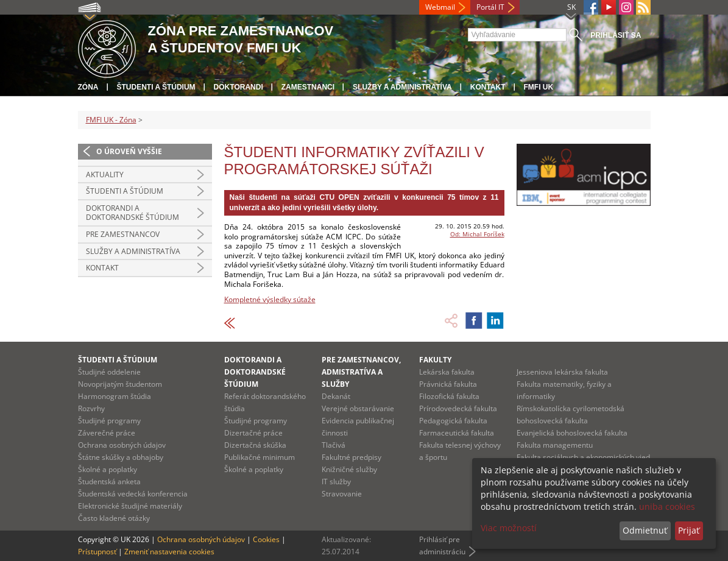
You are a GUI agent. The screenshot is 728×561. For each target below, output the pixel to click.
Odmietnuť (645, 530)
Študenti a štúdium (156, 87)
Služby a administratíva (402, 87)
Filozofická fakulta (449, 396)
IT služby (336, 482)
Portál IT (490, 7)
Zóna (88, 87)
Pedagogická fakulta (453, 421)
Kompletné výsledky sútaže (270, 299)
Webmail (440, 7)
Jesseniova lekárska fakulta (562, 372)
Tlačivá (334, 445)
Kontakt (488, 87)
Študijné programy (109, 421)
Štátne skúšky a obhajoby (121, 457)
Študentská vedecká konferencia (133, 494)
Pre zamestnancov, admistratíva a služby (361, 372)
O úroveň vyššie (129, 151)
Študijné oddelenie (109, 372)
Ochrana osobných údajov (122, 445)
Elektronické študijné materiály (130, 506)
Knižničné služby (349, 469)
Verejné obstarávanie (358, 408)
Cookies (266, 539)
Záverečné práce (107, 433)
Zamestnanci (308, 87)
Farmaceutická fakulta (457, 433)
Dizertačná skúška (255, 445)
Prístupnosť (97, 552)
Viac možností (509, 528)
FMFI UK (539, 87)
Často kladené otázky (114, 518)
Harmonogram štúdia (115, 396)
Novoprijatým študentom (120, 384)
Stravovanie (342, 494)
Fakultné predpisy (352, 457)
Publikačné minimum (260, 457)
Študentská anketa (109, 482)
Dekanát (336, 396)
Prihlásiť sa (616, 35)
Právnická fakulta (448, 384)
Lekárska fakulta (447, 372)
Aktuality (105, 175)
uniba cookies (667, 506)
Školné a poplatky (108, 469)
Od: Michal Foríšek (477, 234)
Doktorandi (239, 87)
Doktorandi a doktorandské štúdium (133, 213)
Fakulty (435, 360)
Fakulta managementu (555, 445)
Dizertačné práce (253, 433)
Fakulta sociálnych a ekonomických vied (583, 457)
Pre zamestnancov (123, 234)
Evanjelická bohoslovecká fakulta (572, 433)
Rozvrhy (91, 408)
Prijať (689, 530)
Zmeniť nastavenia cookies (169, 552)
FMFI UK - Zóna (111, 120)
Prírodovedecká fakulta (458, 408)
